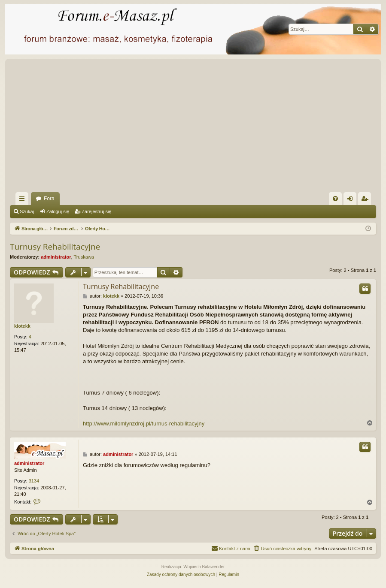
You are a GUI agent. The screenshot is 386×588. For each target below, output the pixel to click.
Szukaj (27, 211)
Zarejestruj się (96, 211)
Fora (49, 199)
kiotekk (22, 326)
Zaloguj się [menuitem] (352, 200)
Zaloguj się (58, 211)
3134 (34, 481)
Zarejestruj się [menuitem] (366, 200)
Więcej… (24, 200)
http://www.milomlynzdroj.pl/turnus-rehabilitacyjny (144, 424)
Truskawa (84, 257)
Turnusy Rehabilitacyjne (55, 247)
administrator (56, 257)
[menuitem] (335, 199)
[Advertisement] (193, 128)
